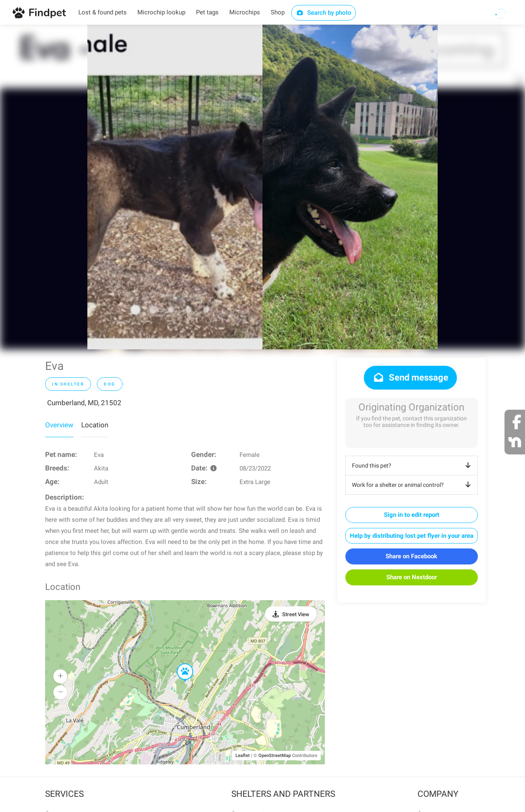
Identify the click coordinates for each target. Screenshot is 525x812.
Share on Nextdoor (412, 577)
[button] (179, 664)
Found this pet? (413, 466)
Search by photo (324, 13)
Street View (296, 614)
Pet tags (207, 12)
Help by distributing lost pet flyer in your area (412, 536)
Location (95, 425)
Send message (410, 377)
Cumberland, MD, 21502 (84, 403)
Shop (278, 12)
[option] (175, 187)
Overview (59, 425)
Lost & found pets (103, 12)
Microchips (245, 12)
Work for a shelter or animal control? (413, 485)
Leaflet (243, 756)
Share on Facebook (411, 556)
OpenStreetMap (275, 756)
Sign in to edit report (412, 515)
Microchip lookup (161, 12)
